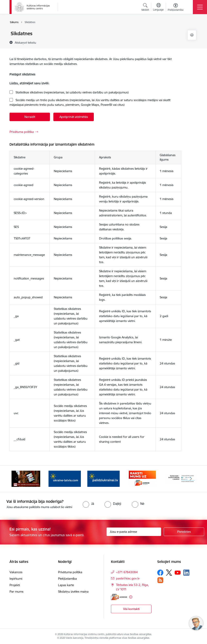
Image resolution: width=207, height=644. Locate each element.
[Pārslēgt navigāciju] (200, 7)
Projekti (15, 585)
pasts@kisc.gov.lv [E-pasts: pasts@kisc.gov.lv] (128, 578)
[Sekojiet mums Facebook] (160, 573)
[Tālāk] (191, 479)
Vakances (16, 572)
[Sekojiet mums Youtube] (178, 572)
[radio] (88, 504)
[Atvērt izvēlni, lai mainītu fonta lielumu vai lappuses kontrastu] (176, 8)
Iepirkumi (16, 579)
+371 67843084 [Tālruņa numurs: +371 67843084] (127, 572)
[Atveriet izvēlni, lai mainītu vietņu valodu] (158, 7)
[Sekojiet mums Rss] (160, 580)
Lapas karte (66, 585)
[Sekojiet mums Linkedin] (186, 573)
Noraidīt (30, 117)
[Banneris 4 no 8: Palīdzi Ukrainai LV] (103, 478)
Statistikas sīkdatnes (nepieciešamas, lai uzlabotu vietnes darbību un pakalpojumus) (72, 92)
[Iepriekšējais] (16, 479)
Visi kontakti (131, 609)
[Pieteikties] (184, 532)
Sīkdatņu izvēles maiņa (73, 592)
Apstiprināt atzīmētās (74, 117)
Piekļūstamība (67, 579)
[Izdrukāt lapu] (192, 35)
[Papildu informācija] (131, 597)
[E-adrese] (119, 597)
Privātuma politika (22, 132)
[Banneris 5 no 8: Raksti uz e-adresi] (142, 478)
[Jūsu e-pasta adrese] (134, 532)
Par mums (16, 592)
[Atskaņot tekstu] (25, 42)
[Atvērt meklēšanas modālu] (145, 8)
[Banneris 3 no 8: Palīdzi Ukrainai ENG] (65, 478)
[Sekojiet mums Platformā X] (169, 573)
